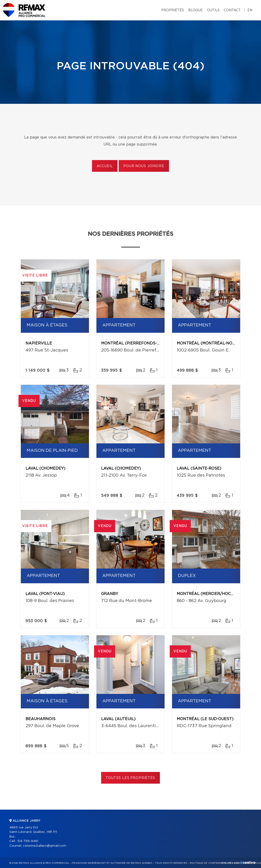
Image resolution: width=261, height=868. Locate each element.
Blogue (195, 10)
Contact (232, 10)
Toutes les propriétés (130, 778)
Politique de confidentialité (210, 863)
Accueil (105, 166)
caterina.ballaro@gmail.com (45, 846)
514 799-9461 (28, 841)
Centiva (248, 862)
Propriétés (173, 10)
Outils (213, 10)
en (250, 10)
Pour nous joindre (144, 166)
